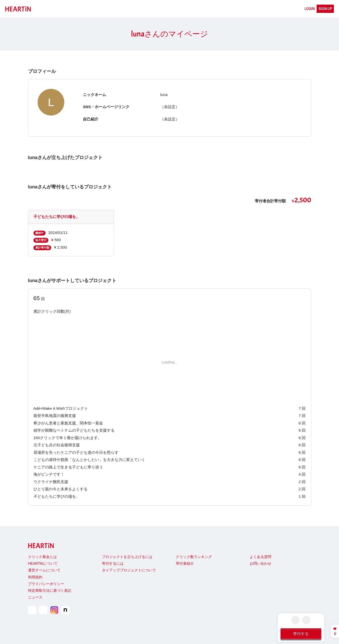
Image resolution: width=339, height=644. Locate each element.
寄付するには (113, 564)
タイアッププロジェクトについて (129, 570)
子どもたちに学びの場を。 (57, 217)
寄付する (301, 634)
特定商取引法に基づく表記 (50, 591)
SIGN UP (325, 9)
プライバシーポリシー (46, 584)
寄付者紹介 (185, 564)
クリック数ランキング (194, 557)
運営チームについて (44, 570)
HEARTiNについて (43, 564)
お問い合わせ (260, 564)
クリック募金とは (42, 557)
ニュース (35, 597)
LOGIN (310, 9)
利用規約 (35, 577)
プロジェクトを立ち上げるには (127, 557)
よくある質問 (260, 557)
